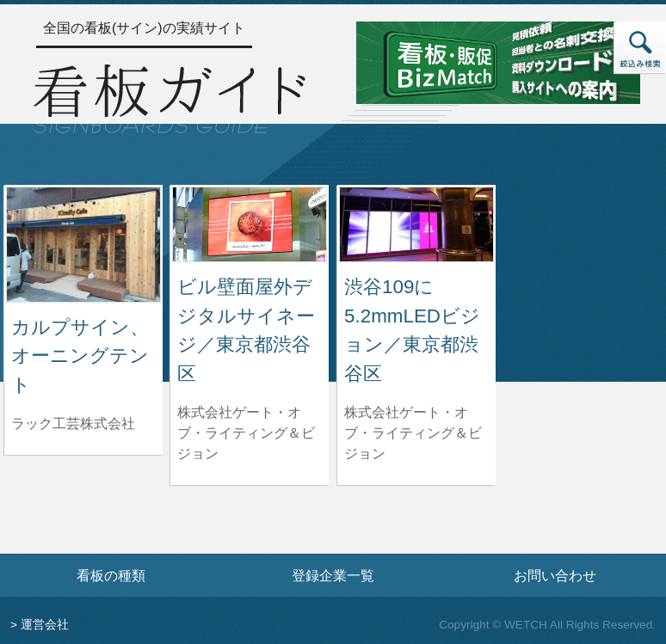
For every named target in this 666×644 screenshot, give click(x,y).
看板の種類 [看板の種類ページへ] (111, 575)
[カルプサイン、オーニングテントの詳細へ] (83, 244)
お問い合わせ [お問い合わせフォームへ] (555, 575)
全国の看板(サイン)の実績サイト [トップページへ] (144, 28)
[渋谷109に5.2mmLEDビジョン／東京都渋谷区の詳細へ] (416, 223)
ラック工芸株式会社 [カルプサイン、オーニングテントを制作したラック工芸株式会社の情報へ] (73, 423)
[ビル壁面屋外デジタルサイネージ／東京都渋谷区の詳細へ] (250, 223)
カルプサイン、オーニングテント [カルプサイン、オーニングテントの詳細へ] (80, 356)
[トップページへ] (170, 97)
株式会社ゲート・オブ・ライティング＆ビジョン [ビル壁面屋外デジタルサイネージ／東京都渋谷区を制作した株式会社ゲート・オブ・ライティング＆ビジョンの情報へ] (246, 433)
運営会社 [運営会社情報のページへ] (45, 625)
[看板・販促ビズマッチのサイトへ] (498, 61)
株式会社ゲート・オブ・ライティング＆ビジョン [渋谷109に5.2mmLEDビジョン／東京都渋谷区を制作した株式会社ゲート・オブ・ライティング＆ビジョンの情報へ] (413, 433)
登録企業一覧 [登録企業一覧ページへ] (333, 575)
